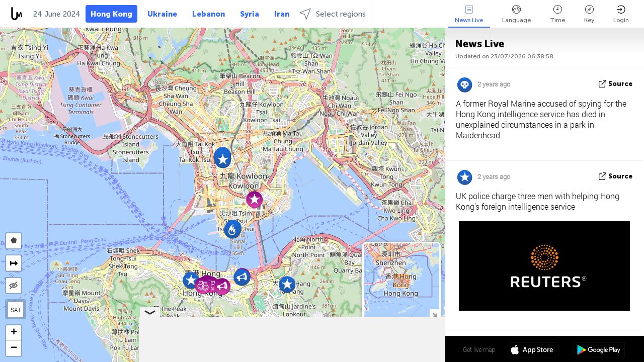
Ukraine (162, 14)
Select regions (333, 14)
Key (589, 14)
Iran (282, 14)
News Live (469, 14)
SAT (16, 310)
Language (516, 14)
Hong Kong (111, 14)
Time (557, 14)
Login (621, 14)
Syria (250, 14)
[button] (223, 160)
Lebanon (209, 14)
